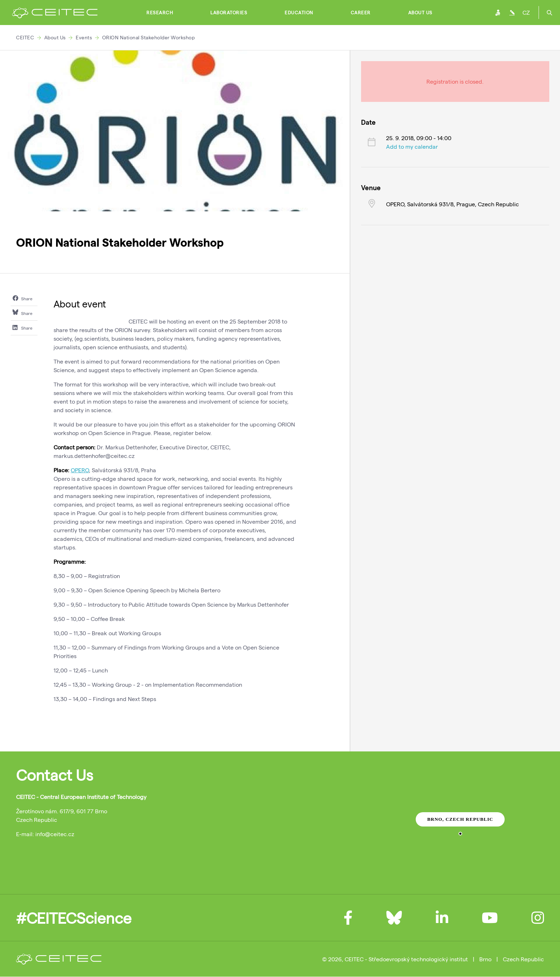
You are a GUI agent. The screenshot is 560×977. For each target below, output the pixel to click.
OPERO (80, 470)
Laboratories (229, 13)
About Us (420, 13)
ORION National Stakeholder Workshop (149, 37)
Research (160, 13)
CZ (526, 12)
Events (84, 37)
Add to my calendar (412, 146)
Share (22, 298)
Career (361, 13)
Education (299, 13)
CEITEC (25, 37)
